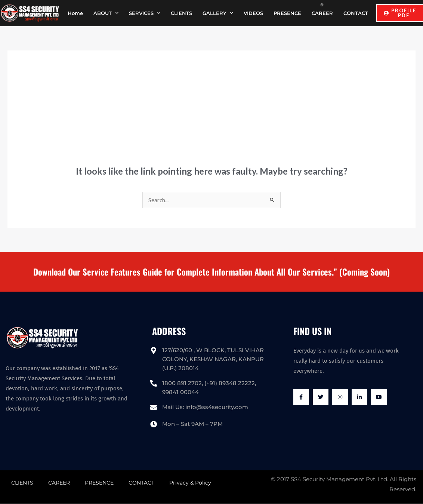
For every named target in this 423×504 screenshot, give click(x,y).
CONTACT (356, 13)
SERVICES (145, 13)
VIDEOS (253, 13)
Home (75, 13)
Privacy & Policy (190, 483)
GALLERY (218, 13)
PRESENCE (287, 13)
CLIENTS (181, 13)
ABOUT (106, 13)
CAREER (322, 13)
